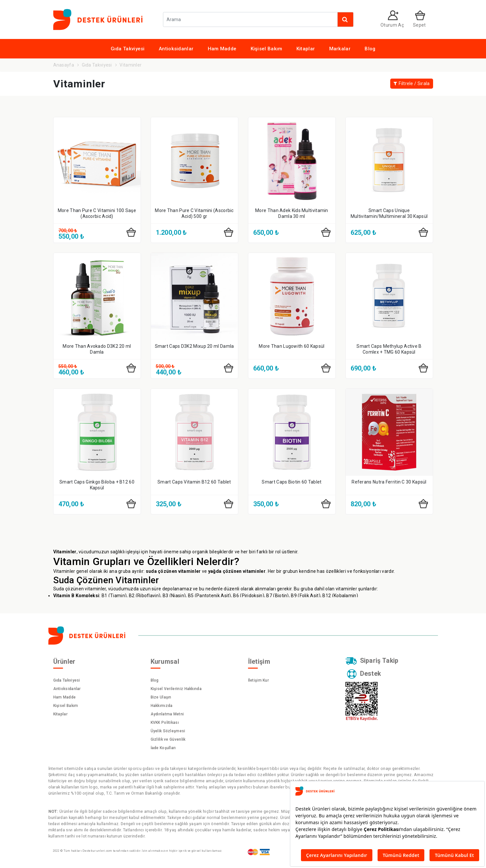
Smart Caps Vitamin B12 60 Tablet (194, 482)
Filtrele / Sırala (411, 84)
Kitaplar (306, 49)
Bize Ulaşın (161, 697)
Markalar (340, 49)
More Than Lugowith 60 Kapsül (292, 346)
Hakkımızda (162, 706)
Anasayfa (64, 65)
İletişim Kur (259, 680)
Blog (370, 49)
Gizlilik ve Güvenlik (168, 739)
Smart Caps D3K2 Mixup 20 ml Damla (194, 346)
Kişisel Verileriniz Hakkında (176, 689)
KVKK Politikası (165, 723)
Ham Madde (222, 49)
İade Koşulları (163, 748)
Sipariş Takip (372, 661)
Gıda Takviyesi (128, 49)
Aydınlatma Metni (167, 714)
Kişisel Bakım (267, 49)
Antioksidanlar (176, 49)
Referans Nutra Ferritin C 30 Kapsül (389, 482)
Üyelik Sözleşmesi (168, 731)
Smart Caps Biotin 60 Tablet (292, 482)
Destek (364, 674)
